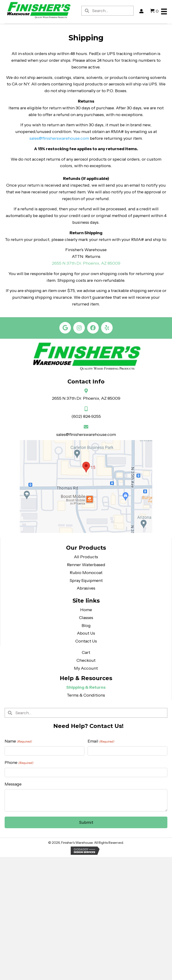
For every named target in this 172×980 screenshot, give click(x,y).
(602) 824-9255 (86, 416)
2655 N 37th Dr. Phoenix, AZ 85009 (86, 398)
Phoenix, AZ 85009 (102, 263)
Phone (19, 763)
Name (18, 741)
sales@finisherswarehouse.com (59, 138)
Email (101, 741)
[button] (65, 328)
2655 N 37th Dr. (67, 263)
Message (13, 784)
